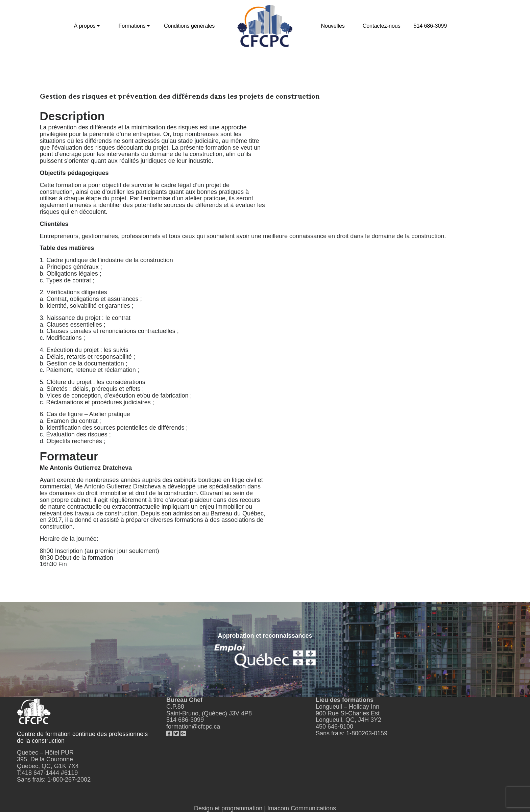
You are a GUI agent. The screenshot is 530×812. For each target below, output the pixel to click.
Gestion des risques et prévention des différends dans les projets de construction (180, 96)
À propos (85, 26)
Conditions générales (189, 26)
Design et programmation (228, 808)
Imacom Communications (302, 808)
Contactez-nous (382, 26)
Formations (132, 26)
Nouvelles (333, 26)
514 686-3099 (430, 26)
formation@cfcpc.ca (193, 727)
